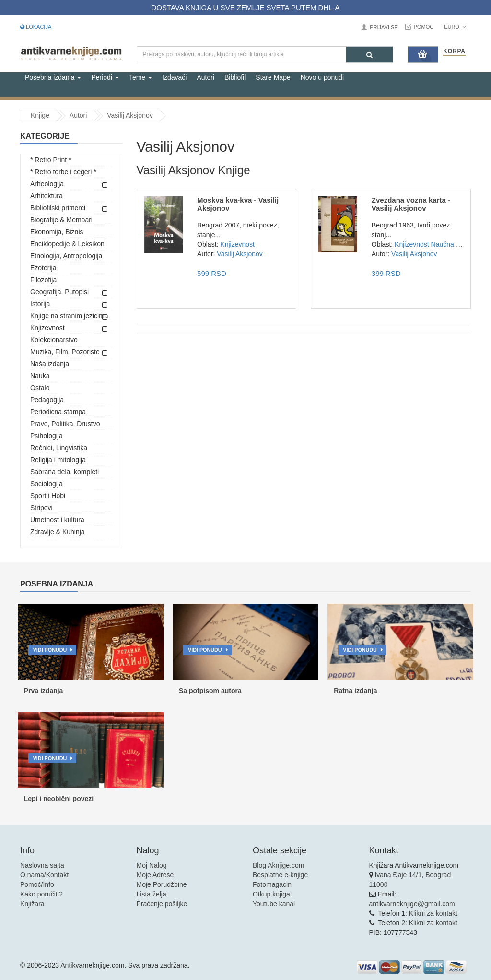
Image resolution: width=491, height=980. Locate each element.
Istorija (40, 304)
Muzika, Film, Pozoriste (65, 352)
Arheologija (47, 184)
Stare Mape (273, 77)
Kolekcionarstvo (54, 340)
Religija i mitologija (58, 460)
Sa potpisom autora (210, 691)
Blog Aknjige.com (278, 865)
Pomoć (424, 27)
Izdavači (174, 77)
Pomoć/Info (37, 884)
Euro (455, 27)
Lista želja (152, 894)
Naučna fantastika (458, 244)
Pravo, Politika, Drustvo (65, 424)
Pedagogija (47, 400)
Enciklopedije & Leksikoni (68, 244)
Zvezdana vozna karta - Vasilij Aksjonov (411, 204)
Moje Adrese (155, 875)
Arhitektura (47, 196)
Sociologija (47, 484)
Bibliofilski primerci (58, 208)
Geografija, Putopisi (59, 292)
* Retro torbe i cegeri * (63, 172)
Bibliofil (235, 77)
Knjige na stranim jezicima (69, 316)
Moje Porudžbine (162, 884)
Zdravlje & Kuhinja (58, 532)
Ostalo (40, 388)
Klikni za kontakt (433, 913)
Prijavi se (384, 27)
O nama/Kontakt (44, 875)
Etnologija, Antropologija (66, 256)
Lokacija (36, 27)
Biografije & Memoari (61, 220)
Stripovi (41, 508)
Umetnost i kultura (57, 520)
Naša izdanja (50, 364)
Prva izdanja (44, 691)
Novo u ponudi (322, 77)
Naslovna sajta (42, 865)
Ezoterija (43, 268)
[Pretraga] (369, 54)
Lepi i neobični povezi (59, 799)
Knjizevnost (47, 328)
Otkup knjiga (271, 894)
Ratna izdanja (355, 691)
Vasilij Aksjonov (130, 115)
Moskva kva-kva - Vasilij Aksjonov (238, 204)
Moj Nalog (152, 865)
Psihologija (47, 436)
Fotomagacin (272, 884)
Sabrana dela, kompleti (64, 472)
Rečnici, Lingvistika (59, 448)
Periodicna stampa (58, 412)
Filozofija (43, 280)
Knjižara (32, 904)
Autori (205, 77)
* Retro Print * (51, 160)
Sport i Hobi (48, 496)
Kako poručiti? (41, 894)
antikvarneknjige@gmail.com (412, 904)
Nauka (40, 376)
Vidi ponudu (50, 650)
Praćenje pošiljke (162, 904)
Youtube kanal (274, 904)
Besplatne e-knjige (280, 875)
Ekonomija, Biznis (57, 232)
